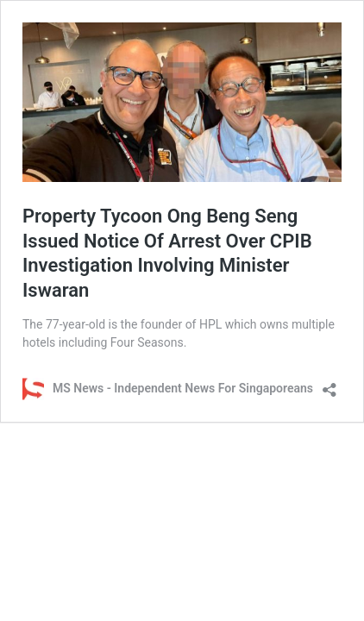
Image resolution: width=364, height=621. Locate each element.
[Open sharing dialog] (329, 384)
